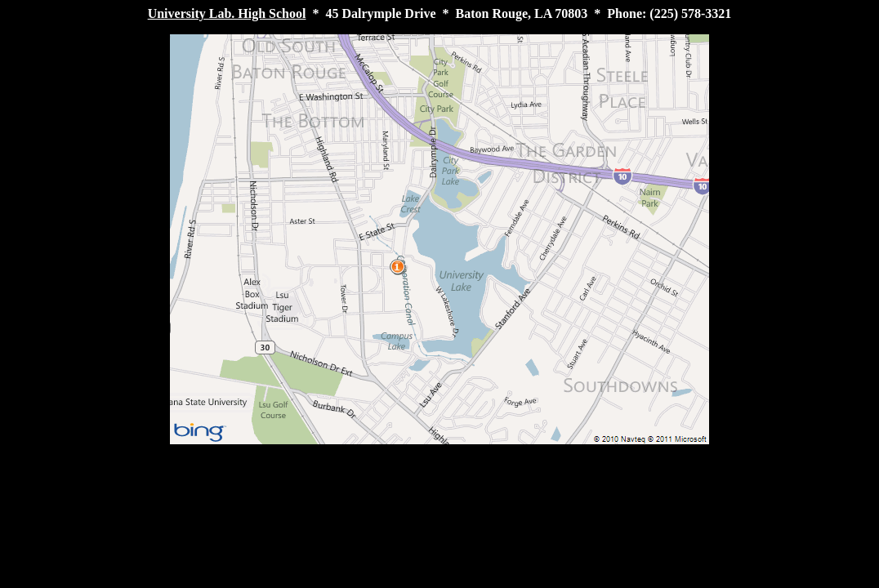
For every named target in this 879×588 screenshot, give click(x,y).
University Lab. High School (227, 13)
